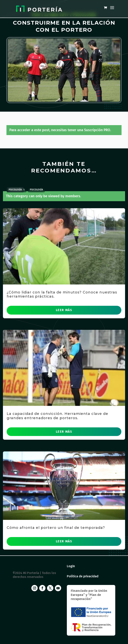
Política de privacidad (83, 576)
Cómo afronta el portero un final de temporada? (56, 528)
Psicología (36, 190)
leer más (64, 310)
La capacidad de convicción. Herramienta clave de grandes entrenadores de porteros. (57, 416)
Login (71, 566)
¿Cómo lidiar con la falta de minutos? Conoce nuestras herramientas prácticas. (62, 294)
